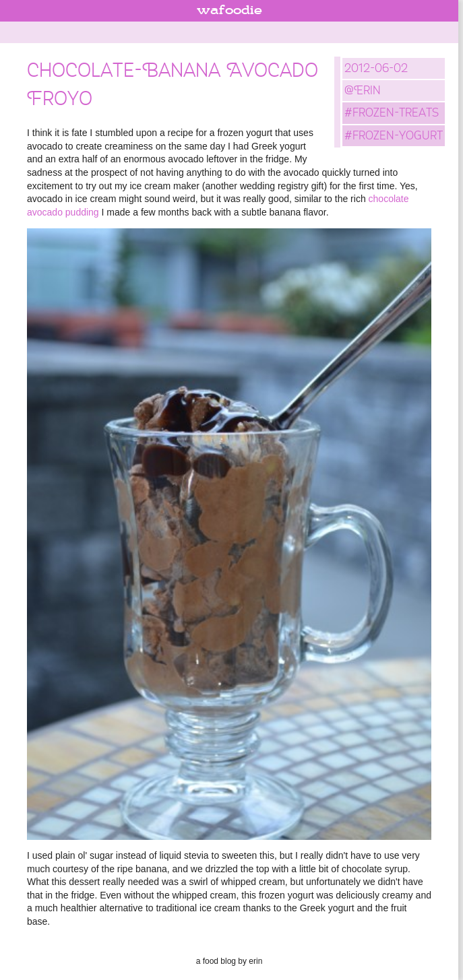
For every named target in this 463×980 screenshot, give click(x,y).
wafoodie (229, 11)
